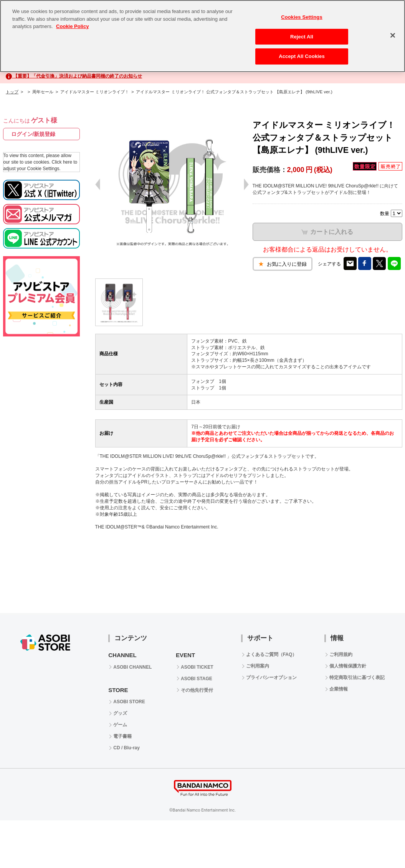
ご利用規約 (341, 654)
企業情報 (339, 689)
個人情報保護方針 (348, 666)
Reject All (302, 37)
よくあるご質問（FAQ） (272, 654)
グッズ (120, 713)
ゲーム (120, 725)
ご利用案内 (258, 666)
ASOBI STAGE (197, 679)
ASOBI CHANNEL (132, 667)
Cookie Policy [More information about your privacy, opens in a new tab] (72, 26)
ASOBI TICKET (197, 667)
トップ (12, 92)
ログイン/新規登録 (33, 134)
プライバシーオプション (271, 678)
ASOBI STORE (129, 702)
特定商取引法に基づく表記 (357, 678)
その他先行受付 (197, 690)
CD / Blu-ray (126, 748)
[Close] (393, 35)
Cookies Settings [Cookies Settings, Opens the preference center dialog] (302, 17)
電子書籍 (122, 736)
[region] (202, 36)
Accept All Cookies (302, 56)
